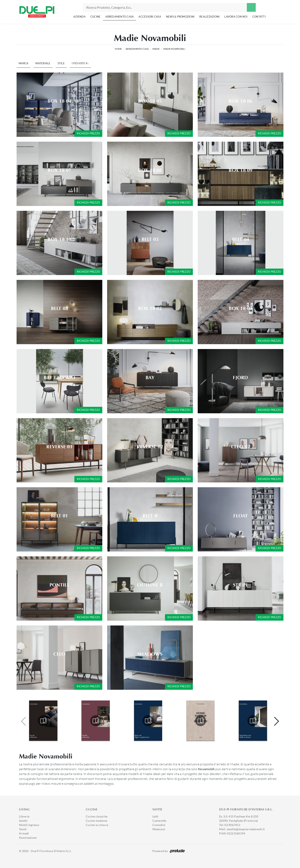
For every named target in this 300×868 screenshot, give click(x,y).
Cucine (96, 17)
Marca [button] (23, 63)
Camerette (159, 821)
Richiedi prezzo (88, 133)
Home (118, 49)
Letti (155, 816)
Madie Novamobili (174, 49)
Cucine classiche (97, 816)
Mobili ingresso (29, 825)
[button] (276, 721)
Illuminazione (28, 838)
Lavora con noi (236, 17)
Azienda (79, 17)
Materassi (159, 829)
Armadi (24, 833)
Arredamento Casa (119, 17)
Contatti (259, 17)
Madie (156, 49)
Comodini (159, 825)
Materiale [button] (43, 63)
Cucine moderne (97, 821)
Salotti (23, 821)
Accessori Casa (150, 17)
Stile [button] (61, 63)
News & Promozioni (180, 17)
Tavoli (23, 829)
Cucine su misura (97, 825)
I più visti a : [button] (80, 63)
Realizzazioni (209, 17)
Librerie (24, 816)
